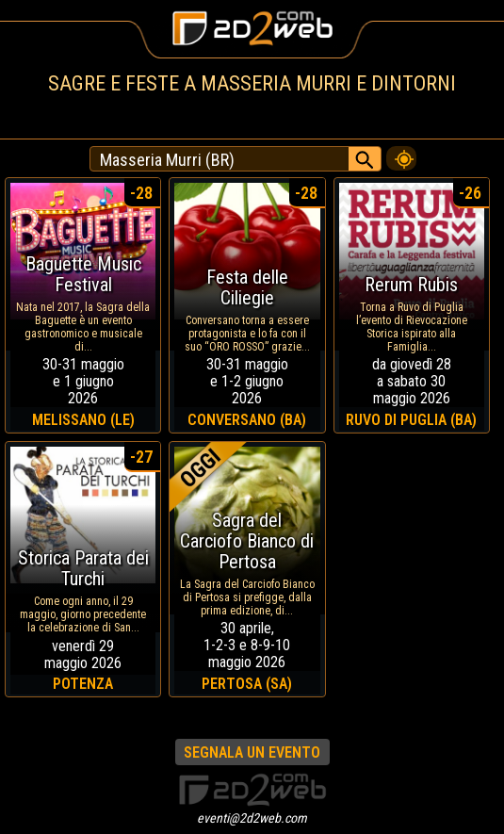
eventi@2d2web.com (252, 818)
